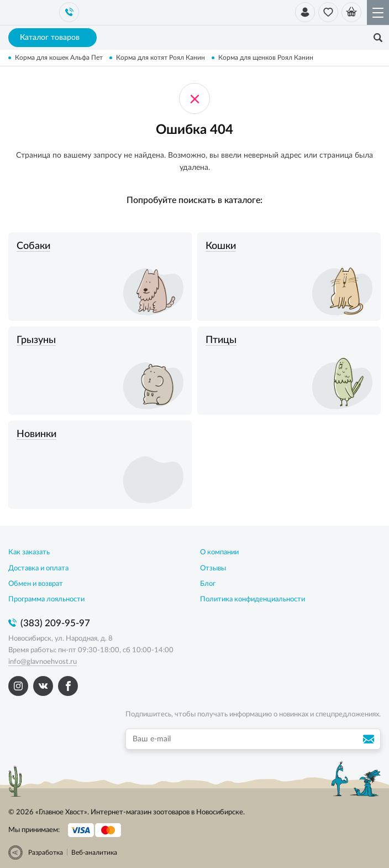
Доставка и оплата (38, 568)
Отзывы (213, 568)
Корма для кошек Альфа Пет (59, 58)
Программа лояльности (46, 599)
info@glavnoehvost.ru (43, 662)
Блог (208, 584)
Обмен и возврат (36, 584)
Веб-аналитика (94, 853)
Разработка (46, 853)
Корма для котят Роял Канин (161, 58)
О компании (219, 552)
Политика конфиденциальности (253, 599)
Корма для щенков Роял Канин (266, 58)
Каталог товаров (53, 38)
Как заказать (29, 552)
